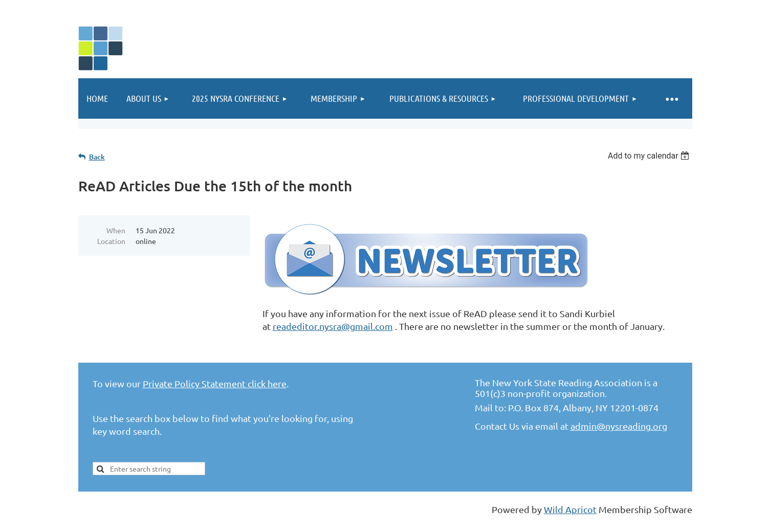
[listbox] (650, 156)
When (116, 230)
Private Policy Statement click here (215, 383)
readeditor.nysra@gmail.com (333, 326)
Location (111, 241)
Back (97, 157)
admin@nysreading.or (616, 426)
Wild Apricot (570, 509)
